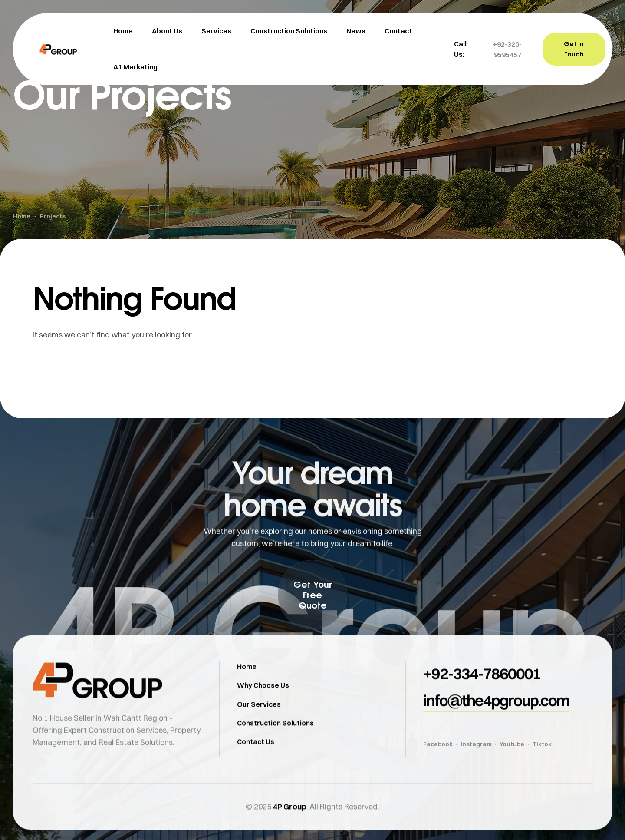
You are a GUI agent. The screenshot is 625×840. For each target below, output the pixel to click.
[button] (508, 50)
